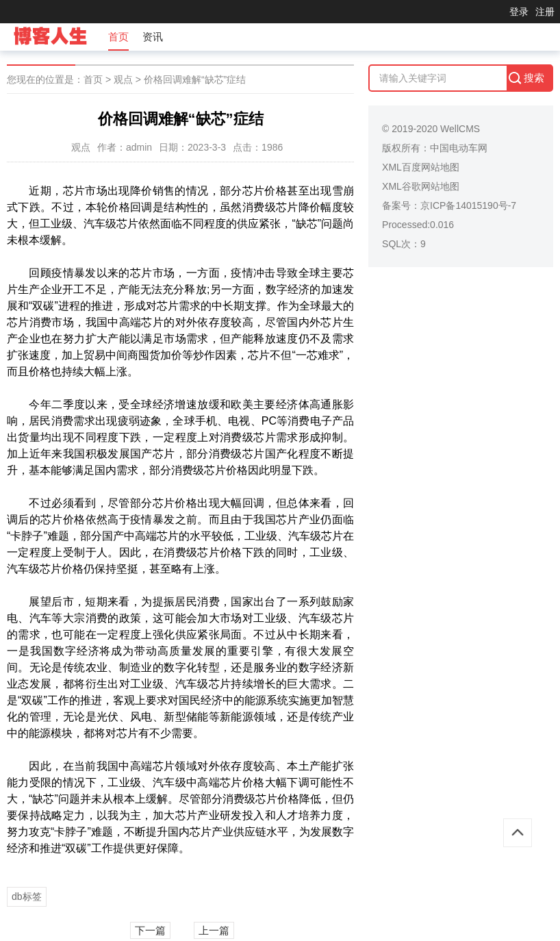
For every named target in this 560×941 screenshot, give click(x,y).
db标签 (27, 896)
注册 (545, 12)
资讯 (153, 37)
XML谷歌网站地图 (421, 186)
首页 (118, 37)
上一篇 (214, 930)
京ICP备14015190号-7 (468, 205)
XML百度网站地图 (421, 167)
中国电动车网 (459, 148)
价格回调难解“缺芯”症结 (195, 79)
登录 (519, 12)
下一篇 (150, 930)
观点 (123, 79)
